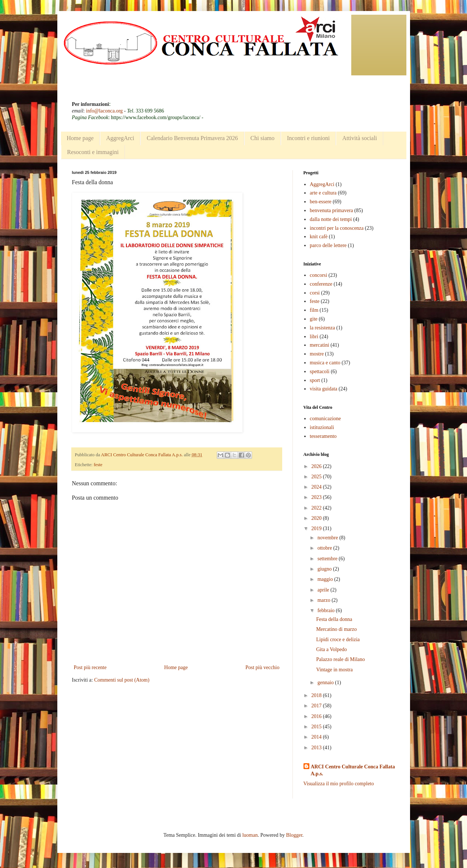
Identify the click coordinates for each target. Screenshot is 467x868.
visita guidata (324, 389)
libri (314, 337)
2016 (317, 716)
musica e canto (325, 363)
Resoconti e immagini (93, 152)
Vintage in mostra (334, 670)
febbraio (327, 610)
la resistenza (322, 328)
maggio (326, 579)
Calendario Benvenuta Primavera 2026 (192, 138)
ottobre (325, 548)
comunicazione (325, 419)
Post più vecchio (263, 667)
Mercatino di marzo (336, 629)
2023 (317, 497)
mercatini (319, 345)
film (314, 310)
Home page (80, 138)
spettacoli (320, 372)
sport (315, 380)
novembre (328, 538)
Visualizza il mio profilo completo (339, 784)
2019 (317, 528)
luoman (250, 835)
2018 (317, 695)
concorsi (318, 275)
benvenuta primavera (331, 210)
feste (98, 465)
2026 (317, 466)
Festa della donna (334, 619)
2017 (317, 706)
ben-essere (321, 202)
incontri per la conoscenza (337, 228)
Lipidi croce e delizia (338, 640)
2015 (317, 727)
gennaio (326, 683)
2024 (317, 487)
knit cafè (319, 237)
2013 (317, 748)
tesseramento (323, 436)
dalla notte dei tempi (331, 219)
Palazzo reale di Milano (340, 659)
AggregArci (120, 138)
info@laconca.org (104, 111)
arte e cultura (323, 193)
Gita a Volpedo (331, 649)
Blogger (294, 835)
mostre (317, 354)
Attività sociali (360, 138)
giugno (325, 569)
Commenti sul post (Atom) (122, 680)
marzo (324, 600)
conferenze (321, 284)
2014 (317, 737)
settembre (328, 559)
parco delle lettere (328, 245)
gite (314, 319)
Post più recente (90, 667)
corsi (315, 293)
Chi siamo (263, 138)
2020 (317, 518)
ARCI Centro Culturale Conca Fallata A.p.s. (353, 770)
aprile (324, 590)
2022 (317, 508)
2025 (317, 477)
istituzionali (322, 427)
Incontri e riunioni (308, 138)
